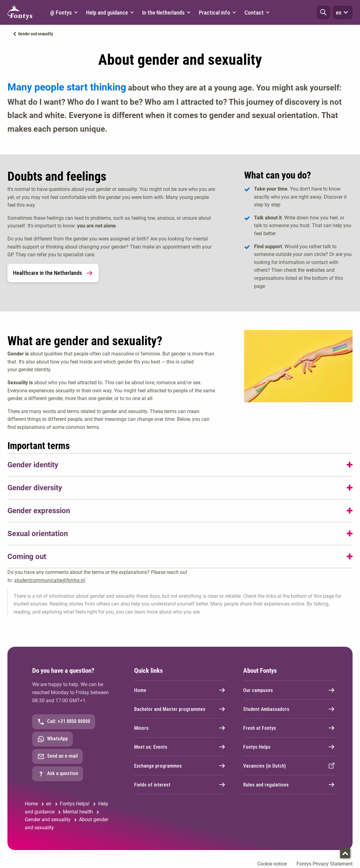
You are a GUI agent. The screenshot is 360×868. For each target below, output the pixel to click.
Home (180, 690)
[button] (323, 12)
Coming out (27, 557)
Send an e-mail (57, 756)
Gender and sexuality (35, 34)
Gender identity (33, 465)
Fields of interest (180, 785)
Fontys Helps (289, 747)
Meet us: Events (180, 747)
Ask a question (58, 774)
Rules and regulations (289, 785)
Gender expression (39, 511)
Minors (180, 728)
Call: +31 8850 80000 (64, 722)
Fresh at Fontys (289, 728)
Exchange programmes (180, 766)
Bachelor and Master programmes (180, 709)
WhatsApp (53, 739)
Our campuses (289, 690)
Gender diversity (35, 488)
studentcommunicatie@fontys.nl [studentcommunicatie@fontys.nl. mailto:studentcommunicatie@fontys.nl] (50, 580)
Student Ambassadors (289, 709)
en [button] (343, 12)
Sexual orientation (38, 534)
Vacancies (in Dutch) (289, 766)
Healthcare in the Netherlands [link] (53, 273)
